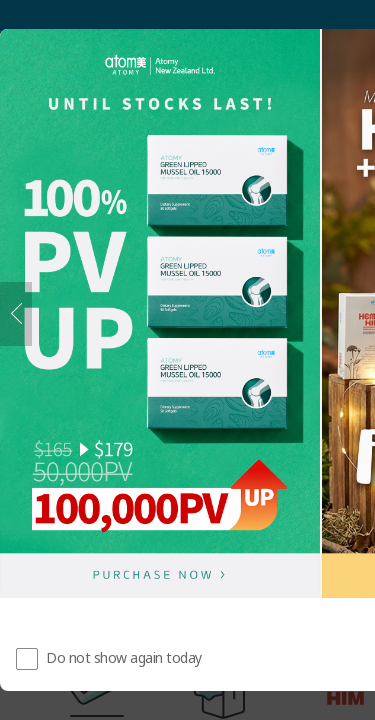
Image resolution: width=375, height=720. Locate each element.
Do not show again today (124, 657)
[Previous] (16, 314)
